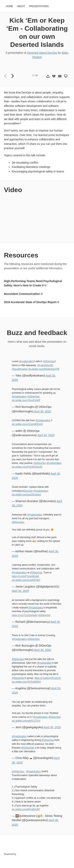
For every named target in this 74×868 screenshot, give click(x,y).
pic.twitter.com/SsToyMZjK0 (26, 682)
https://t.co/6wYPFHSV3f (47, 678)
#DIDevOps (49, 361)
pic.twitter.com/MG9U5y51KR (44, 369)
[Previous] (6, 76)
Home (9, 6)
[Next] (12, 76)
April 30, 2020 (42, 411)
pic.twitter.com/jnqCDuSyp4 (26, 495)
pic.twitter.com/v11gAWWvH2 (27, 424)
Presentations (39, 6)
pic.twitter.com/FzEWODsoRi (27, 467)
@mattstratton (26, 361)
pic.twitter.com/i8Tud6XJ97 (26, 809)
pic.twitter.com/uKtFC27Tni (26, 721)
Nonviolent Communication (22, 294)
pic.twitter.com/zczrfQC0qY (26, 580)
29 (37, 75)
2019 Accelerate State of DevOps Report (30, 302)
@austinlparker (20, 369)
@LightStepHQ (45, 365)
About (21, 6)
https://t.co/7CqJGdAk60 (25, 615)
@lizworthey (18, 678)
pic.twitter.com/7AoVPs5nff (26, 400)
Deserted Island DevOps (42, 53)
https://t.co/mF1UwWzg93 (25, 576)
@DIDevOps (28, 748)
